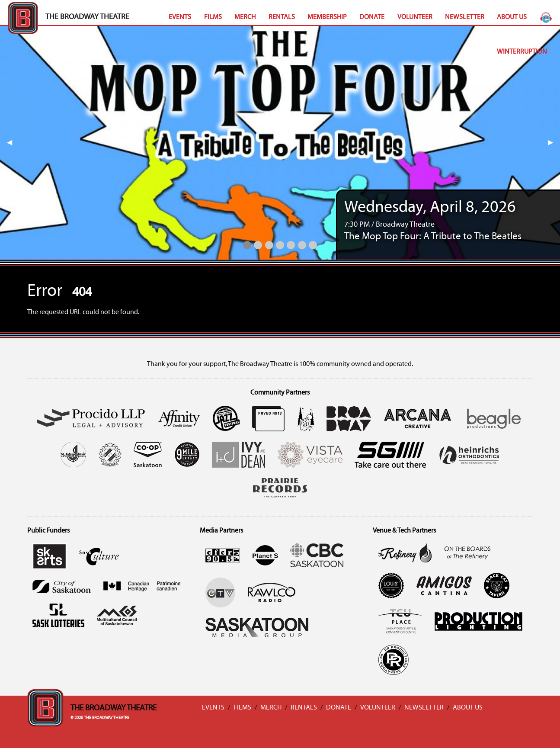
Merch (245, 17)
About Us (512, 17)
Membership (327, 17)
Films (213, 17)
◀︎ (13, 143)
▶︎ (554, 143)
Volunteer (415, 17)
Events (180, 17)
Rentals (282, 17)
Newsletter (465, 17)
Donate (372, 17)
